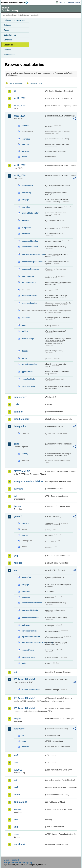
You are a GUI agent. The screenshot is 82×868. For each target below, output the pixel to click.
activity (25, 454)
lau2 (16, 763)
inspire (17, 718)
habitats (25, 220)
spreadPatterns (28, 657)
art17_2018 (20, 175)
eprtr (16, 444)
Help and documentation (14, 20)
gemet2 (18, 516)
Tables (7, 30)
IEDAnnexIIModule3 (24, 698)
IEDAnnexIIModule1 (24, 679)
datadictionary (22, 419)
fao (15, 496)
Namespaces (9, 55)
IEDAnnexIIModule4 (24, 708)
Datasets (8, 25)
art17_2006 (20, 116)
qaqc (24, 325)
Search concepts (36, 83)
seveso (18, 809)
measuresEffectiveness (32, 603)
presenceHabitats (29, 296)
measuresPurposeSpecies (33, 262)
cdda (16, 404)
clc (23, 736)
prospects (26, 318)
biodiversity (20, 397)
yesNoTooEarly (28, 379)
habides (18, 563)
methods (25, 144)
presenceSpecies (29, 303)
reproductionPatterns (31, 637)
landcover (19, 729)
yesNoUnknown (28, 386)
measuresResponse (30, 269)
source (25, 535)
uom (16, 827)
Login (61, 2)
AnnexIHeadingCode (31, 689)
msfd (16, 787)
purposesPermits (29, 631)
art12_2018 (20, 106)
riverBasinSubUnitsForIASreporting (33, 642)
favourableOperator (30, 213)
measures (26, 234)
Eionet (14, 15)
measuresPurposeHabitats (33, 254)
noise (17, 795)
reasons (25, 151)
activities (26, 126)
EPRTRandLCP (22, 471)
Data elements (10, 35)
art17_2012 (20, 165)
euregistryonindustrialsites (28, 481)
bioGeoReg (26, 193)
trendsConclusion (29, 364)
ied (15, 672)
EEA (15, 2)
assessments (27, 185)
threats (25, 351)
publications (20, 802)
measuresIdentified (30, 241)
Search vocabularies (16, 83)
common (18, 412)
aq (15, 91)
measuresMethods (30, 610)
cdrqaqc (25, 200)
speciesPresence (29, 650)
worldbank (19, 844)
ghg (16, 556)
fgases (17, 506)
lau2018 (18, 770)
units (24, 663)
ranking (25, 331)
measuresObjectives (31, 618)
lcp (15, 780)
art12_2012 (20, 98)
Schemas (8, 40)
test (16, 819)
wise (16, 834)
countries (26, 139)
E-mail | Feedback (11, 860)
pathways (26, 625)
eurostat (18, 489)
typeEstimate (27, 372)
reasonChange (28, 339)
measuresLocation (30, 247)
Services (7, 50)
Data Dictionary (24, 15)
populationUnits (29, 282)
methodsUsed (28, 276)
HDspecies (26, 228)
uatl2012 (25, 747)
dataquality (20, 426)
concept (25, 523)
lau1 (16, 755)
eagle (24, 741)
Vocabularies (10, 45)
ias (15, 570)
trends (24, 157)
